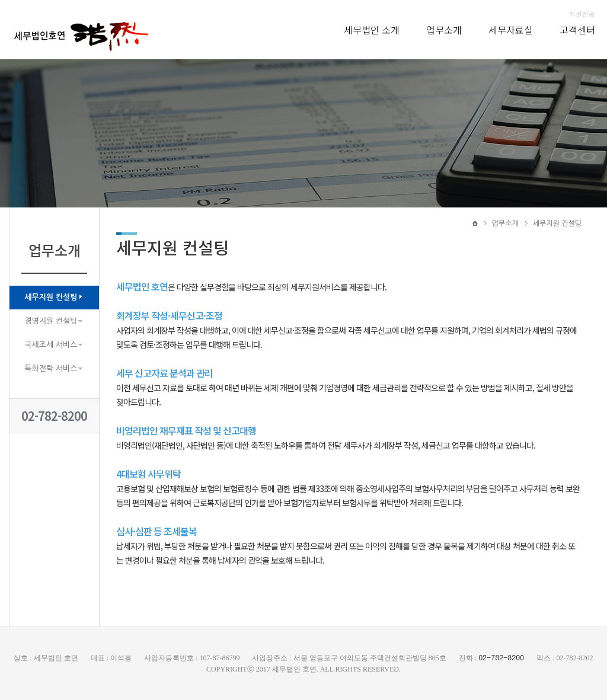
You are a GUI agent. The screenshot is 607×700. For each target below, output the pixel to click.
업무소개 (444, 30)
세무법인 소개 (372, 30)
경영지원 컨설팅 (51, 321)
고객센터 (577, 30)
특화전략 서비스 (51, 368)
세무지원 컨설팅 (51, 297)
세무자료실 (511, 30)
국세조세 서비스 (51, 345)
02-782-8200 (54, 416)
